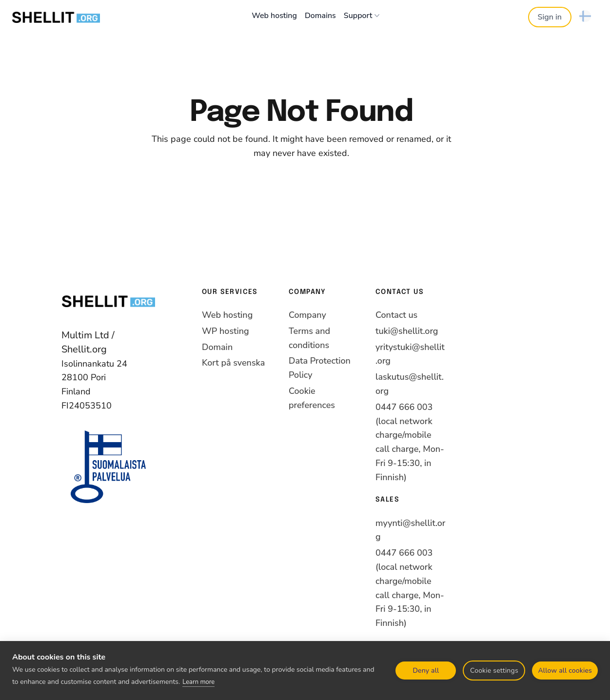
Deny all (426, 671)
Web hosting (274, 16)
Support (363, 16)
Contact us (396, 315)
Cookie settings (494, 671)
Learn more (198, 682)
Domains (320, 16)
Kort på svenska (233, 363)
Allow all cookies (565, 671)
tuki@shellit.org (407, 331)
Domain (217, 347)
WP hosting (226, 331)
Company (307, 315)
